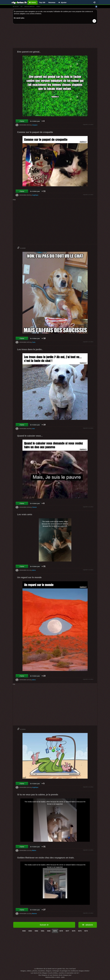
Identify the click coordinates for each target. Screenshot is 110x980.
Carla (34, 342)
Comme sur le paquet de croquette (35, 132)
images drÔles (29, 6)
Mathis (34, 850)
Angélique (35, 195)
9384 (24, 931)
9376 (74, 931)
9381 (43, 931)
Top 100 (42, 2)
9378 (61, 931)
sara (33, 429)
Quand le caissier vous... (30, 436)
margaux (35, 125)
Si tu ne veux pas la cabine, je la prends (38, 795)
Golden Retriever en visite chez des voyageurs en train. (46, 858)
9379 (55, 931)
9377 (67, 931)
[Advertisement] (55, 36)
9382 (36, 931)
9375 (80, 931)
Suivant (44, 925)
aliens (34, 570)
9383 (30, 931)
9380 (49, 931)
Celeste (34, 507)
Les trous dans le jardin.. (30, 349)
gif (22, 6)
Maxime (34, 914)
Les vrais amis (25, 514)
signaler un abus (88, 124)
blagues (16, 6)
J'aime (22, 121)
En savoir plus (19, 18)
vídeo (38, 6)
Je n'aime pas (35, 121)
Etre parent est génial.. (29, 52)
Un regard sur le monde (29, 577)
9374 (86, 931)
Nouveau (52, 2)
